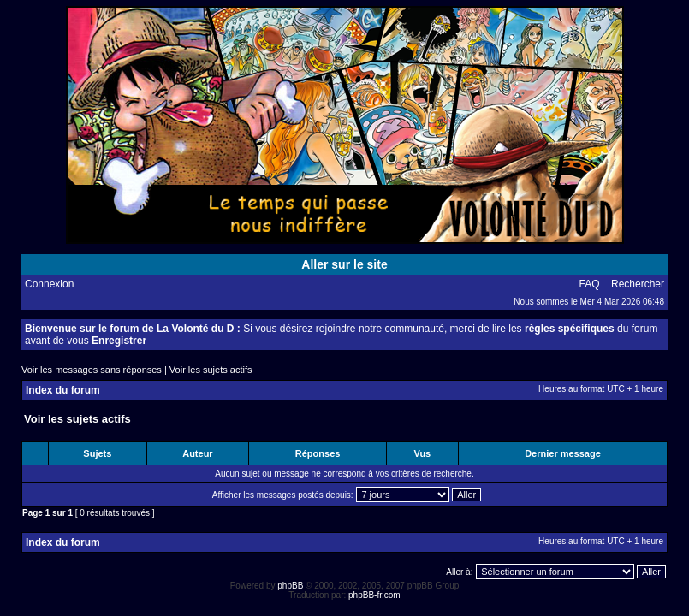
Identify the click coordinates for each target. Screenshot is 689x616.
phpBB (290, 586)
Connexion (49, 284)
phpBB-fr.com (374, 595)
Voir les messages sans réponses (92, 370)
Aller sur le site (344, 264)
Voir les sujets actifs (211, 370)
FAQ (590, 284)
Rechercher (638, 284)
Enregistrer (119, 341)
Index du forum (63, 390)
